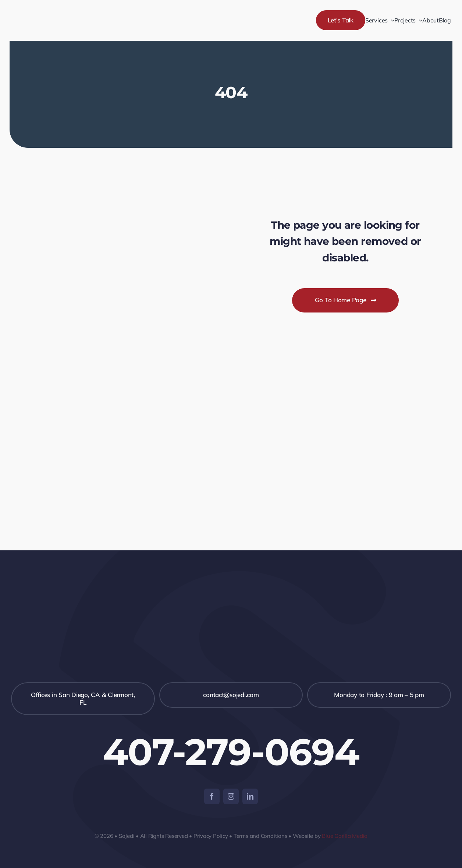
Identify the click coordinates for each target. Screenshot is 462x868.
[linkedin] (250, 796)
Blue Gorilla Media (345, 836)
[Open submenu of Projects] (419, 20)
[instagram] (231, 796)
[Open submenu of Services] (391, 20)
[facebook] (212, 796)
